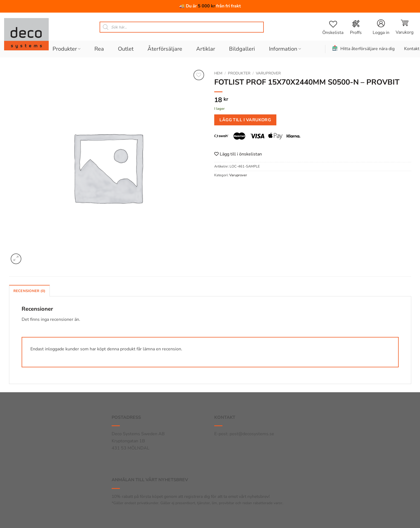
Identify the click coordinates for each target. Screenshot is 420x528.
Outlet (126, 49)
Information (285, 49)
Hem (218, 73)
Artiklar (206, 49)
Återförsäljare (165, 49)
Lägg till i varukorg (245, 120)
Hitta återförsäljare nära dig (363, 48)
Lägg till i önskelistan (238, 154)
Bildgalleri (242, 49)
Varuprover (268, 73)
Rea (99, 49)
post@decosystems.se (252, 434)
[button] (405, 27)
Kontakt (412, 49)
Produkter (66, 49)
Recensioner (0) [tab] (30, 291)
